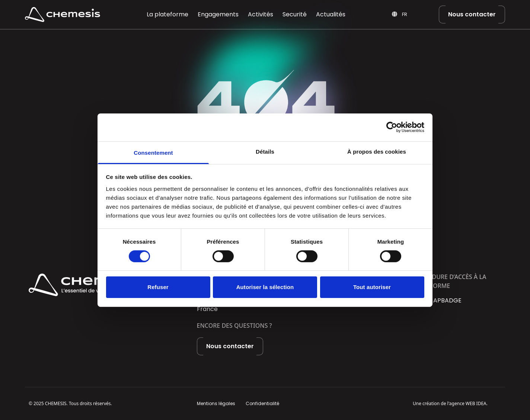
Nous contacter (472, 14)
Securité (295, 14)
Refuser (158, 287)
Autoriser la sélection (265, 287)
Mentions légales (216, 403)
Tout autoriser (372, 287)
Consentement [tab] (153, 152)
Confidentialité (262, 403)
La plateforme (167, 14)
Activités (261, 14)
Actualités (331, 14)
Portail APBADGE (437, 300)
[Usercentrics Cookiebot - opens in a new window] (392, 127)
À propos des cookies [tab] (377, 151)
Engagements (218, 14)
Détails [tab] (265, 151)
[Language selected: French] (414, 15)
